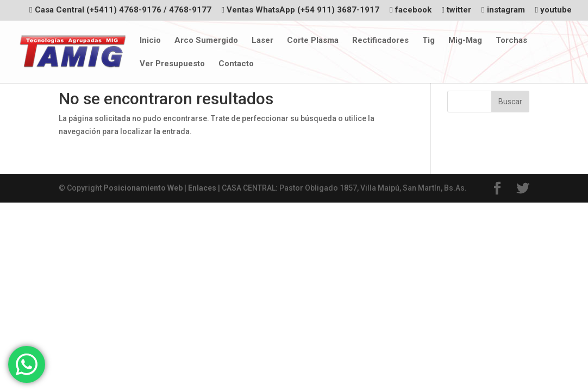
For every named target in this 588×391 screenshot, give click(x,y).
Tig (429, 41)
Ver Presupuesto (172, 64)
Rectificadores (380, 41)
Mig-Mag (465, 41)
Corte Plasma (313, 41)
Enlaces (202, 188)
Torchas (511, 41)
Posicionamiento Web (143, 188)
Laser (262, 41)
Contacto (236, 64)
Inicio (150, 41)
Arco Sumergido (206, 41)
